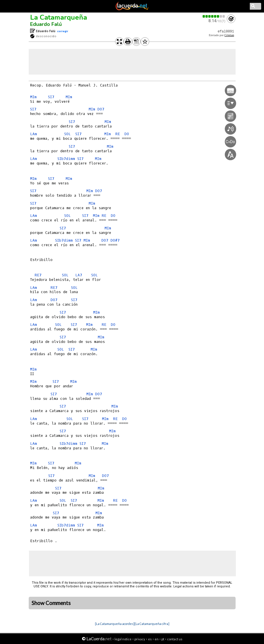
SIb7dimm (66, 159)
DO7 (101, 109)
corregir (63, 31)
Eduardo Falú (46, 24)
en (157, 639)
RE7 (38, 275)
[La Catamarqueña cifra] (152, 624)
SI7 (51, 97)
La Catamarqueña (59, 17)
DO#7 (115, 240)
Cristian (229, 35)
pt (163, 639)
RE (119, 134)
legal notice (123, 639)
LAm (34, 134)
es (150, 639)
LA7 (79, 275)
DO (128, 134)
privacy (140, 639)
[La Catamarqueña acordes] (115, 624)
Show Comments (51, 603)
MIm (33, 97)
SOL (69, 134)
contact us (175, 639)
